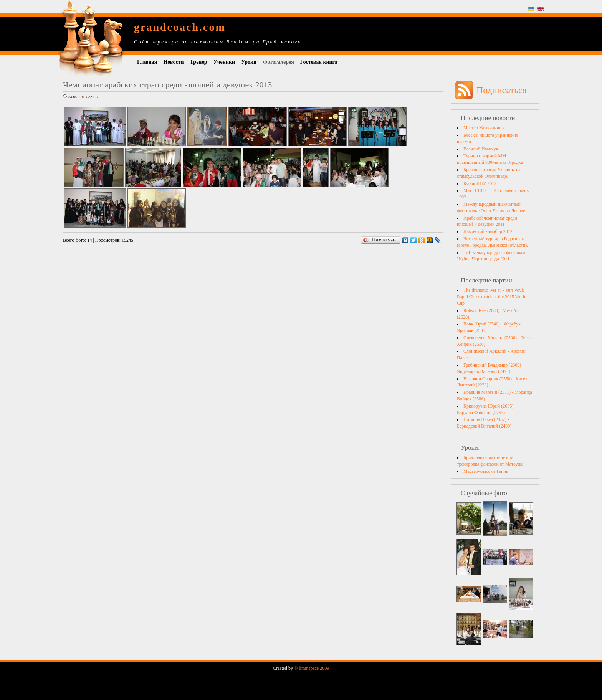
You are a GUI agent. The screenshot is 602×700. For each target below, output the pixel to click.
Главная (147, 62)
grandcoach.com (180, 27)
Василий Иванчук (481, 149)
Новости (173, 62)
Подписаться (502, 90)
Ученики (224, 62)
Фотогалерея (278, 62)
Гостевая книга (319, 62)
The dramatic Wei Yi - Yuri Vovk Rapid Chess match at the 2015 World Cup (492, 297)
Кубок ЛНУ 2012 (480, 183)
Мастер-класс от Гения (486, 471)
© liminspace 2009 (312, 668)
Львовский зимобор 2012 (488, 231)
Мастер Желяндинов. (484, 128)
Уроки (249, 62)
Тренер (199, 62)
